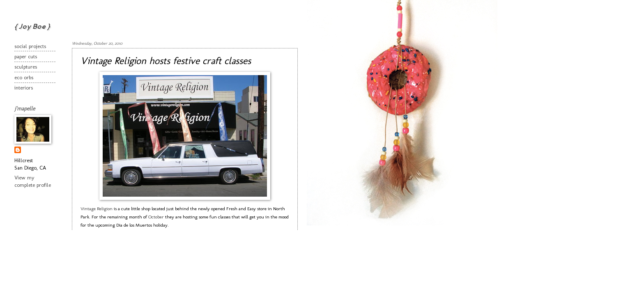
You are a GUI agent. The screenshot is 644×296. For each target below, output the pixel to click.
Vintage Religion (97, 209)
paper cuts (26, 56)
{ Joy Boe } (32, 26)
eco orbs (24, 77)
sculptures (26, 67)
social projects (30, 46)
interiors (24, 88)
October (156, 217)
